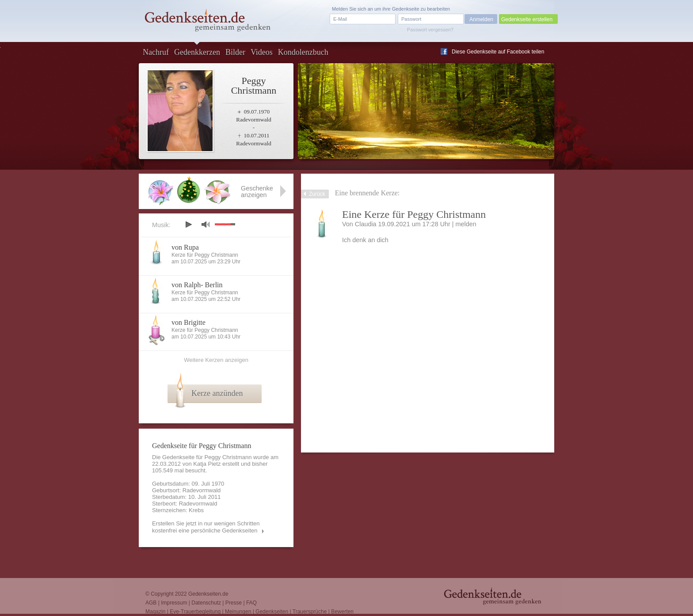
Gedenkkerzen (197, 52)
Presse (234, 603)
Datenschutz (206, 603)
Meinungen (238, 612)
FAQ (251, 603)
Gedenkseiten (272, 612)
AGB (151, 603)
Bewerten (342, 612)
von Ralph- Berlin (197, 285)
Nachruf (156, 52)
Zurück (317, 194)
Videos (262, 52)
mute (206, 224)
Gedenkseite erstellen (527, 19)
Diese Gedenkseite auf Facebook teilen (498, 52)
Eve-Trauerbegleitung (195, 612)
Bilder (235, 52)
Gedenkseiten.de (208, 594)
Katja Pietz (207, 464)
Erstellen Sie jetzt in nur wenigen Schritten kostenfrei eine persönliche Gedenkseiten (206, 527)
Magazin (155, 612)
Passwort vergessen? (430, 30)
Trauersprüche (310, 612)
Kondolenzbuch (303, 52)
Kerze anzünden (217, 393)
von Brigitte (188, 322)
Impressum (174, 603)
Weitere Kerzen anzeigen (216, 360)
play (188, 224)
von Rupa (185, 247)
